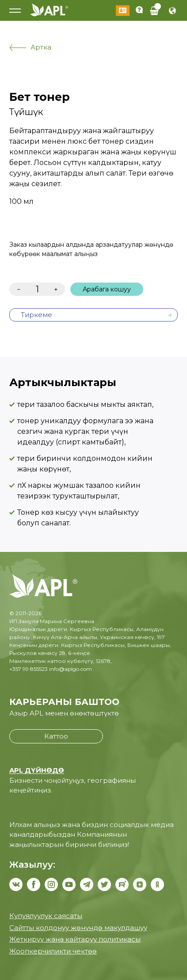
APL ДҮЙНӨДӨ (37, 770)
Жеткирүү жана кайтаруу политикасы (75, 939)
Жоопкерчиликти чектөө (53, 951)
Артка (30, 47)
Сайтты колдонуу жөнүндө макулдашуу (78, 928)
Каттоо (56, 736)
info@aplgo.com (71, 669)
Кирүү (123, 11)
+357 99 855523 (29, 669)
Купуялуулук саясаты (46, 916)
